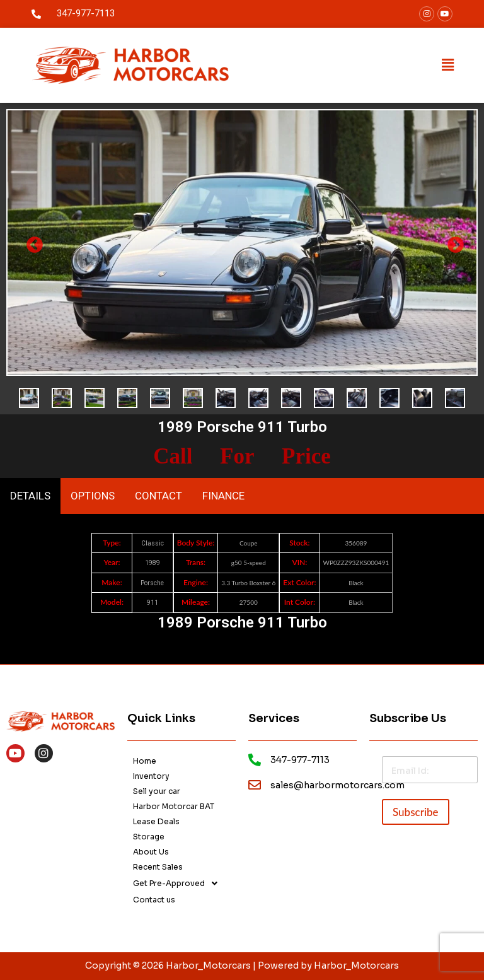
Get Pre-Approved (179, 884)
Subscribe (416, 812)
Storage (149, 837)
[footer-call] (255, 760)
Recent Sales (158, 867)
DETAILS (30, 496)
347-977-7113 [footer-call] (300, 760)
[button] (448, 65)
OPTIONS (93, 496)
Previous (32, 242)
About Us (151, 852)
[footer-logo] (60, 720)
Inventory (151, 776)
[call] (36, 14)
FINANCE (223, 496)
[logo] (130, 65)
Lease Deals (156, 821)
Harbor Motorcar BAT (174, 806)
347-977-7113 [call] (86, 13)
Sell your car (157, 791)
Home (145, 761)
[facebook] (427, 14)
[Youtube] (15, 753)
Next (452, 242)
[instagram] (44, 753)
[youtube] (445, 14)
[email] (255, 785)
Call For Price (242, 456)
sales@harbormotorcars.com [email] (337, 785)
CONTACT (158, 496)
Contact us (154, 900)
